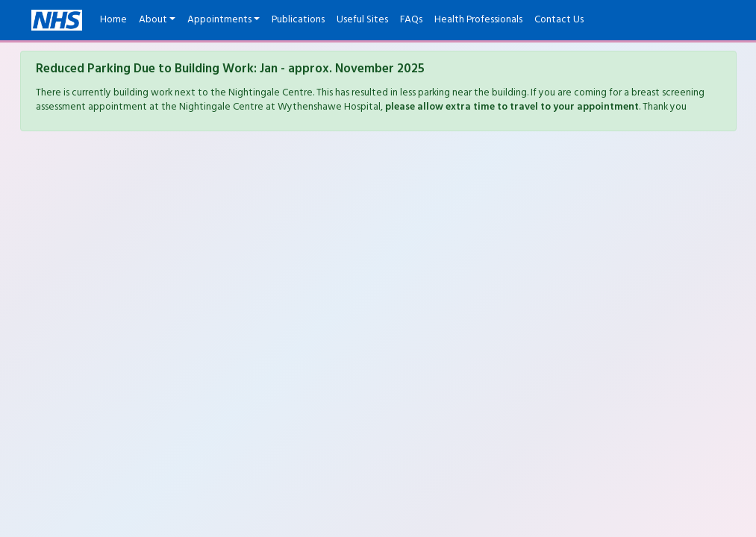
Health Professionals (478, 20)
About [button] (153, 20)
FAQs (411, 20)
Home (113, 20)
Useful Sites (362, 20)
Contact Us (559, 20)
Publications (298, 20)
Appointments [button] (219, 20)
